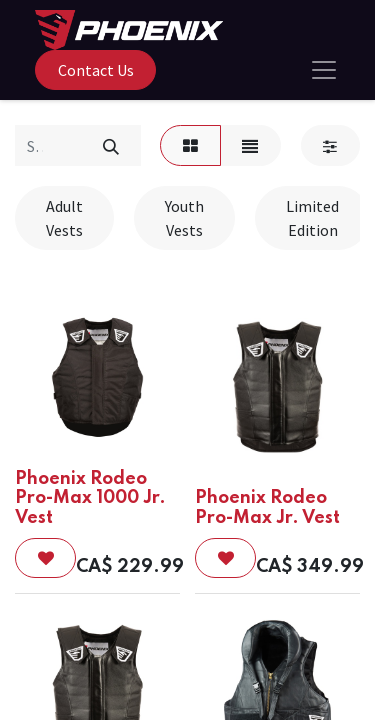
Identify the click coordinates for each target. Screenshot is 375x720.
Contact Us (96, 70)
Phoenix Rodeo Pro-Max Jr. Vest (267, 507)
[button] (45, 558)
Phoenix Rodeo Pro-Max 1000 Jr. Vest (90, 498)
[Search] (110, 145)
